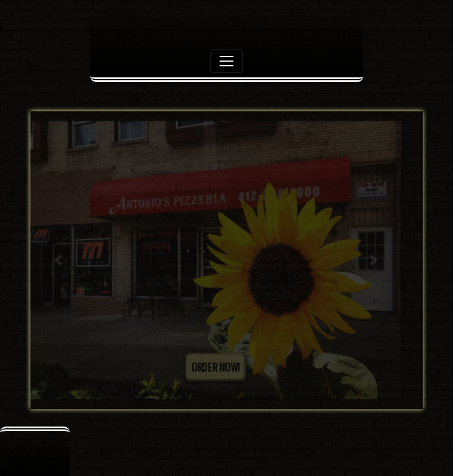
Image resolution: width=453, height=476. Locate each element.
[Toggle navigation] (226, 61)
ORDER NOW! (216, 367)
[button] (58, 260)
